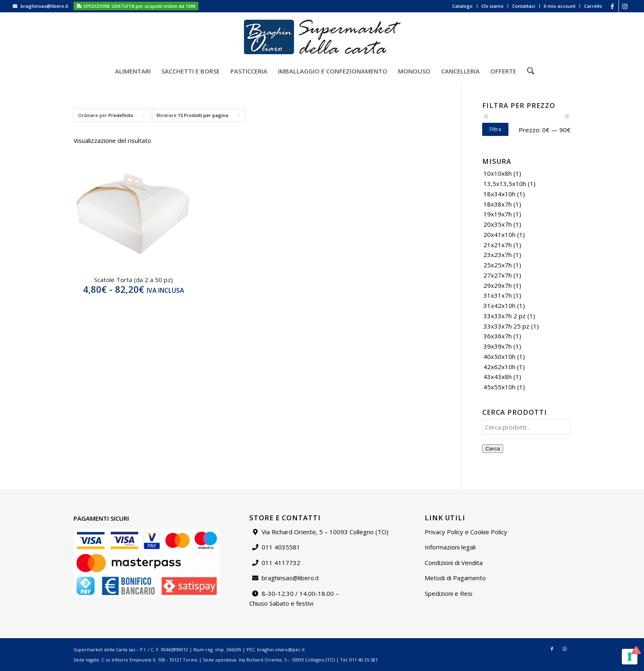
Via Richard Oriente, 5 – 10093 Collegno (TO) (325, 532)
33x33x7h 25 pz (506, 326)
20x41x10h (499, 234)
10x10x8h (498, 173)
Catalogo (462, 6)
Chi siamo (492, 6)
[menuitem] (463, 6)
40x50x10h (499, 356)
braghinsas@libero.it (44, 6)
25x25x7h (498, 265)
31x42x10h (499, 306)
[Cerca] (528, 71)
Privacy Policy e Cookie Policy (466, 532)
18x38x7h (498, 204)
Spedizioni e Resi (448, 593)
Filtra (495, 129)
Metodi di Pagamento (455, 578)
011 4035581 (281, 547)
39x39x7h (498, 346)
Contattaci (524, 6)
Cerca (493, 449)
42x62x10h (499, 367)
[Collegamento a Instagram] (625, 6)
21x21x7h (498, 245)
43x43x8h (498, 377)
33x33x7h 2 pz (505, 316)
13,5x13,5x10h (505, 184)
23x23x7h (498, 255)
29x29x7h (498, 285)
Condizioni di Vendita (454, 563)
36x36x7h (498, 336)
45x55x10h (499, 387)
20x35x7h (498, 224)
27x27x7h (498, 275)
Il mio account (560, 6)
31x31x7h (498, 295)
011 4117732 (281, 563)
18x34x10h (499, 194)
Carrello (593, 6)
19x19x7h (498, 214)
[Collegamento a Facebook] (613, 6)
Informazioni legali (450, 547)
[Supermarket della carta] (322, 37)
